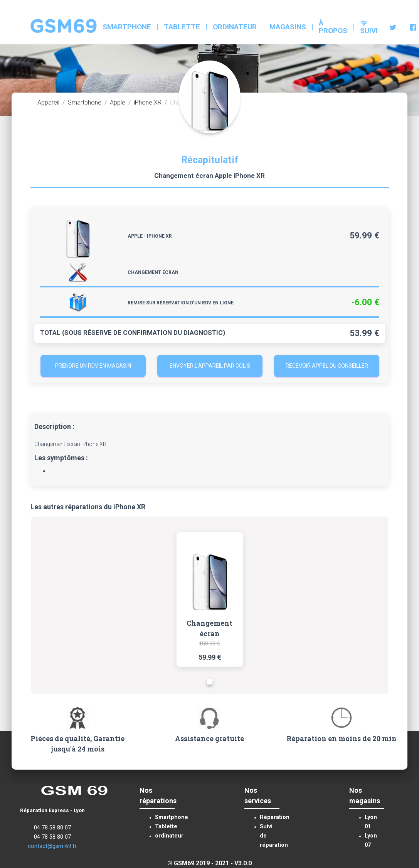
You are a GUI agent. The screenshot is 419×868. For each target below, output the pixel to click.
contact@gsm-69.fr (52, 846)
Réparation (275, 817)
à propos (333, 27)
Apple (118, 102)
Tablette (182, 27)
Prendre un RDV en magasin (93, 366)
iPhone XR (148, 102)
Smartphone (127, 27)
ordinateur (235, 27)
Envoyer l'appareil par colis (210, 366)
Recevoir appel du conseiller (327, 366)
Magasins (288, 27)
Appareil (48, 102)
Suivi (369, 27)
